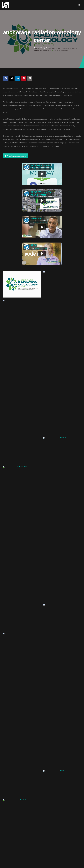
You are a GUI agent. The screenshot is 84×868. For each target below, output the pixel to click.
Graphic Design (40, 48)
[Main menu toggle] (79, 5)
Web (48, 48)
